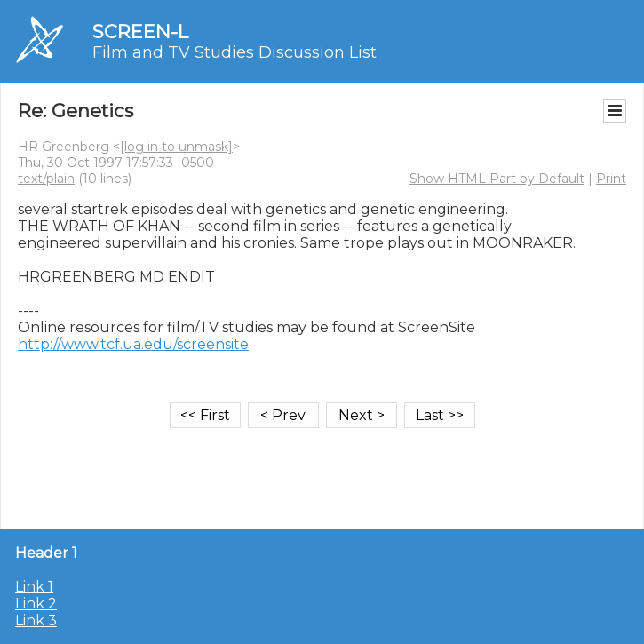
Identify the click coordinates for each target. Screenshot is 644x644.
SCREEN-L (140, 32)
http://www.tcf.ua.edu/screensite (133, 344)
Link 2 (36, 604)
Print (611, 179)
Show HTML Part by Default (497, 179)
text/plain (46, 179)
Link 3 (36, 620)
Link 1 (34, 587)
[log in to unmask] (176, 147)
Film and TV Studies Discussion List (235, 52)
